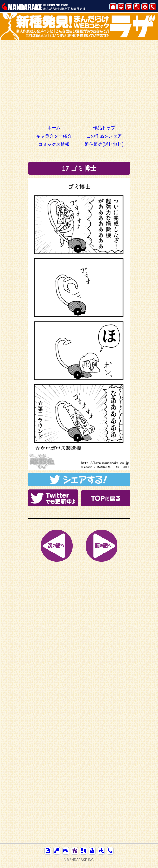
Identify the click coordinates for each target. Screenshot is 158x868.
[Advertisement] (79, 81)
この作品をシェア (104, 136)
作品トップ (104, 128)
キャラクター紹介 (54, 136)
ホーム (54, 128)
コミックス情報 (54, 144)
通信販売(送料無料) (104, 144)
